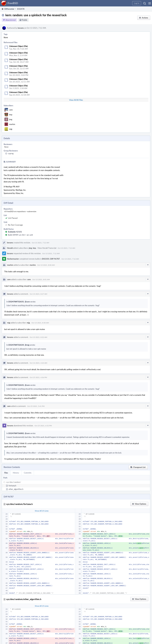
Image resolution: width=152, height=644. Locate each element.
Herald (10, 248)
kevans (21, 28)
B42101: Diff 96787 (51, 259)
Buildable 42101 (15, 232)
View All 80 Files (76, 100)
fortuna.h (12, 486)
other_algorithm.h (16, 489)
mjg (11, 129)
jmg (11, 119)
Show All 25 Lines (42, 511)
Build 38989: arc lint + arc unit (20, 235)
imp (11, 115)
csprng (11, 153)
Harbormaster (13, 259)
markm (12, 124)
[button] (150, 3)
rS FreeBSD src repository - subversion (20, 211)
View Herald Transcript (47, 248)
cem (11, 110)
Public (25, 20)
